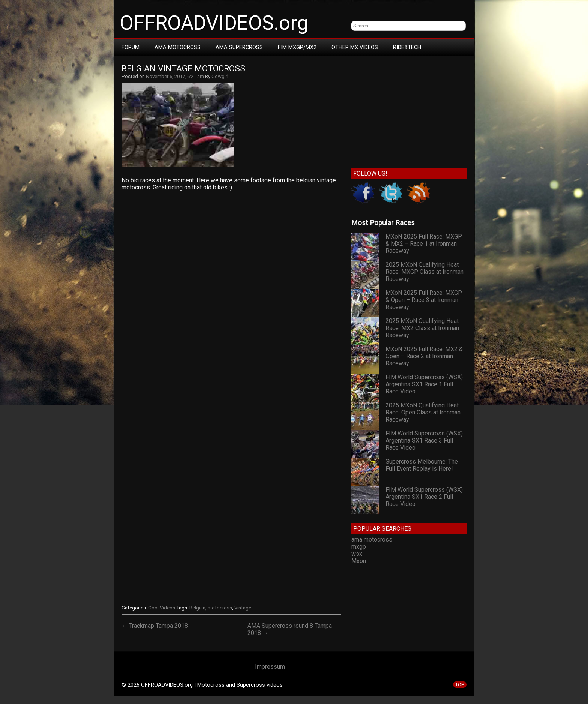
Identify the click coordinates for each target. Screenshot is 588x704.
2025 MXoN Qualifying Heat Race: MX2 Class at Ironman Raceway (422, 328)
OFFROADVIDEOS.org (214, 23)
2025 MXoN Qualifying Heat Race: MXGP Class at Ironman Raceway (424, 272)
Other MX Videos (355, 47)
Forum (130, 47)
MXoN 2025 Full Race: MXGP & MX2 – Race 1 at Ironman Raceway (424, 244)
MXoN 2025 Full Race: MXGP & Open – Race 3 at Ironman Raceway (424, 300)
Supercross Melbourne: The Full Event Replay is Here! (422, 465)
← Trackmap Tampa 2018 (155, 626)
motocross (220, 608)
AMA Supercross (239, 47)
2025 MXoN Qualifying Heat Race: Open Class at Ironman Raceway (423, 412)
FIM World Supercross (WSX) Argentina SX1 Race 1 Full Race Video (424, 384)
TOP (460, 685)
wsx (357, 554)
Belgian (197, 608)
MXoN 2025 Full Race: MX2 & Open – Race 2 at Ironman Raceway (424, 356)
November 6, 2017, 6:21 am (175, 76)
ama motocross (372, 540)
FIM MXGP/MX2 (297, 47)
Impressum (270, 667)
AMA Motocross (178, 47)
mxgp (359, 547)
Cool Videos (162, 608)
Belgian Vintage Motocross (183, 68)
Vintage (243, 608)
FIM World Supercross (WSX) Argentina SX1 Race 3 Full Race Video (424, 441)
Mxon (359, 561)
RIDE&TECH (407, 47)
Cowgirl (220, 76)
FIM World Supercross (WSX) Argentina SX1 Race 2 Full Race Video (424, 497)
